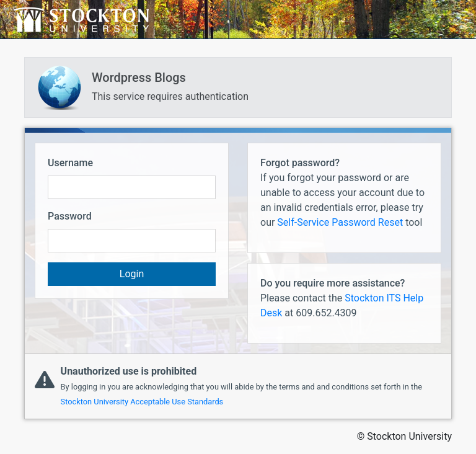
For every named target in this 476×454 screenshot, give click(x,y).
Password (70, 216)
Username (70, 163)
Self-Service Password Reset (340, 222)
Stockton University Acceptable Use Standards (142, 402)
